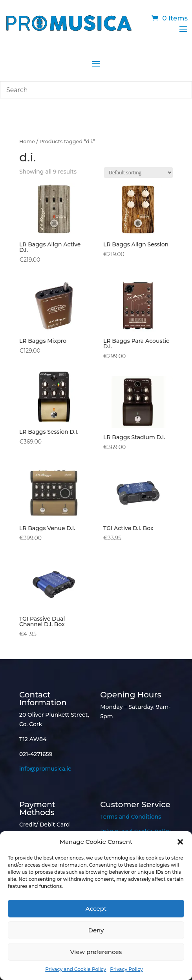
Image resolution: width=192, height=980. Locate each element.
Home (27, 141)
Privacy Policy (126, 969)
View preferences (96, 952)
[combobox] (96, 90)
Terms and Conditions (131, 817)
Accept (96, 909)
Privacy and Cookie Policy (76, 969)
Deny (96, 930)
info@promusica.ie (45, 769)
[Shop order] (138, 173)
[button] (180, 842)
